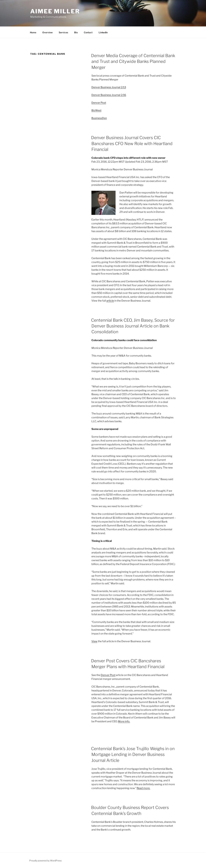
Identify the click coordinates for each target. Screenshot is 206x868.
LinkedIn (103, 32)
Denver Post (99, 103)
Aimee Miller (55, 11)
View (94, 641)
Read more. (143, 788)
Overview (47, 32)
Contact (88, 32)
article (110, 301)
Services (63, 32)
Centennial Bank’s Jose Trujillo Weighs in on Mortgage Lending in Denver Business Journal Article (133, 754)
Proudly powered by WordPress (45, 861)
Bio (76, 32)
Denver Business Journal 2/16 (109, 95)
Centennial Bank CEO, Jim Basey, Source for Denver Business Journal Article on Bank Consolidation (133, 326)
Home (33, 32)
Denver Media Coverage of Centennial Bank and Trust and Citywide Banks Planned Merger (133, 61)
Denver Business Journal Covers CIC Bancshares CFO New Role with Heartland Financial (132, 143)
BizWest (96, 110)
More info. (124, 721)
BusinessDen (99, 118)
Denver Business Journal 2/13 (109, 87)
